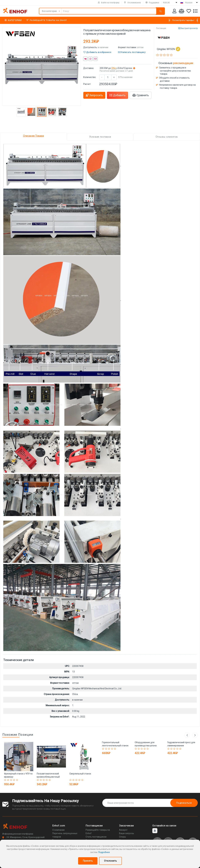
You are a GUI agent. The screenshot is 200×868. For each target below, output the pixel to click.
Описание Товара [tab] (34, 136)
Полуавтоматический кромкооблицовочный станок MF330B (48, 777)
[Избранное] (189, 12)
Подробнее (104, 852)
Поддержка (152, 3)
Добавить (117, 95)
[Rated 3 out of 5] (11, 780)
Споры (122, 837)
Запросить (94, 95)
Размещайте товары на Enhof (47, 20)
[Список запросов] (195, 12)
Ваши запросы (126, 833)
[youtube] (155, 831)
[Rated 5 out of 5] (17, 780)
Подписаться (184, 803)
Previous (187, 735)
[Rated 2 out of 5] (9, 780)
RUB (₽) (166, 3)
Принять (88, 861)
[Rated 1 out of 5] (6, 780)
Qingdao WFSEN (169, 49)
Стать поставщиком (96, 837)
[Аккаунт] (174, 12)
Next (195, 735)
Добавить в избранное (97, 52)
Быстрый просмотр (188, 28)
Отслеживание (132, 3)
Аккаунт (123, 830)
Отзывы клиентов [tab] (167, 137)
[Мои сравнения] (181, 12)
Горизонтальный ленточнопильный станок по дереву (115, 746)
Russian (189, 3)
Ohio (114, 68)
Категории (13, 20)
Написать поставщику (132, 52)
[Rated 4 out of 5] (14, 780)
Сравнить (141, 95)
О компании (58, 830)
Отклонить (110, 861)
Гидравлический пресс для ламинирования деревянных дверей (181, 746)
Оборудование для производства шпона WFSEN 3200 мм (146, 746)
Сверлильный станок (80, 774)
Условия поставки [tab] (100, 137)
